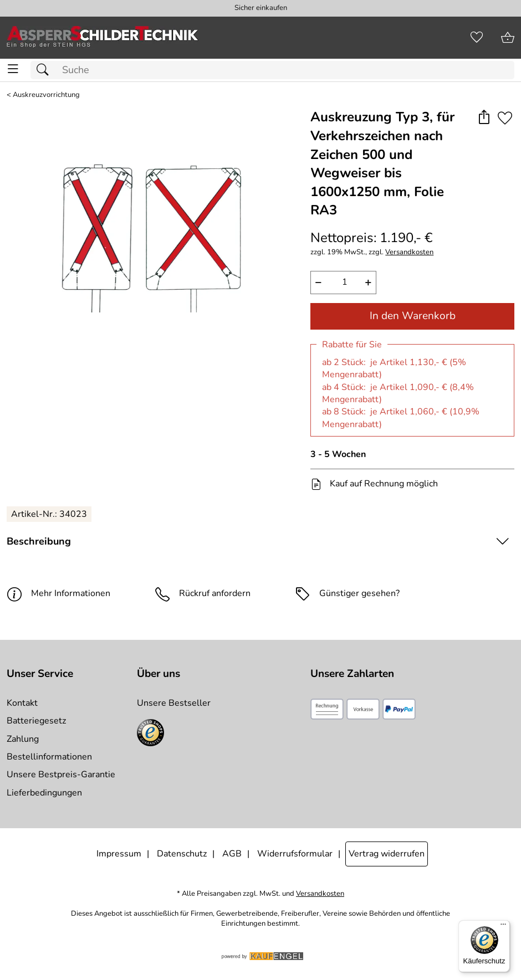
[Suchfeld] (272, 70)
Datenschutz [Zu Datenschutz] (182, 854)
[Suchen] (45, 70)
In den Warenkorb (413, 316)
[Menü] (503, 927)
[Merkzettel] (477, 38)
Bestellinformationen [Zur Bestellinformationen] (49, 757)
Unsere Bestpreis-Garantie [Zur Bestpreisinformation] (61, 774)
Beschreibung (39, 541)
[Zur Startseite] (103, 38)
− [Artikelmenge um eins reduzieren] (318, 282)
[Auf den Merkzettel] (505, 118)
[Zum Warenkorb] (508, 38)
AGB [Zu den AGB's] (232, 854)
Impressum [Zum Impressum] (119, 854)
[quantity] (343, 283)
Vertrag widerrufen (387, 854)
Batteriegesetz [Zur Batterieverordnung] (36, 721)
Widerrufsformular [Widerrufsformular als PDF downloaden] (295, 854)
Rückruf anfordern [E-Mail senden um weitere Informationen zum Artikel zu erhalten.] (215, 593)
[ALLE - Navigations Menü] (13, 69)
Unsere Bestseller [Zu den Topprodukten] (174, 703)
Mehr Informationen (58, 594)
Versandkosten (409, 252)
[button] (484, 118)
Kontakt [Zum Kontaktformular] (22, 703)
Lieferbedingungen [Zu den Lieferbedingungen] (44, 793)
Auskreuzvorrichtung (46, 95)
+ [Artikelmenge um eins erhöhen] (368, 282)
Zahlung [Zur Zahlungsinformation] (23, 739)
